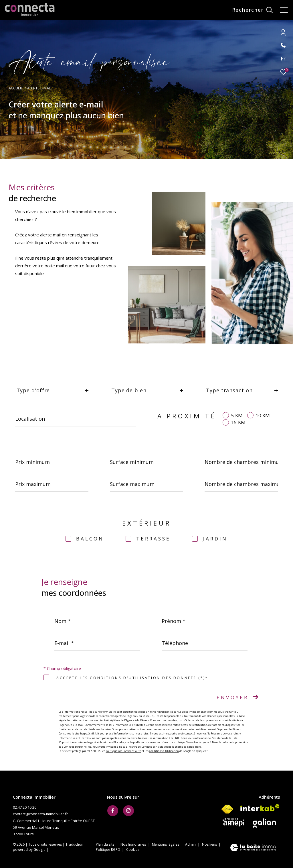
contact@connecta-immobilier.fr (40, 814)
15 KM (238, 422)
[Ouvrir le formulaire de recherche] (252, 10)
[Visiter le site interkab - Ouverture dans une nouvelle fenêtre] (260, 808)
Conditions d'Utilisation (164, 751)
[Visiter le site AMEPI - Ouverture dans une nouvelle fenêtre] (233, 822)
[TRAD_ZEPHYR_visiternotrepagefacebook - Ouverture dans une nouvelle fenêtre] (113, 811)
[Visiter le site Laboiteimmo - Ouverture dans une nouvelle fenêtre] (253, 848)
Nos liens (210, 844)
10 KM (263, 415)
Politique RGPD (108, 850)
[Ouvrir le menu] (284, 10)
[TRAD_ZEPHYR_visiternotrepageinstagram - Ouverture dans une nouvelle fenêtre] (128, 811)
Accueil (16, 88)
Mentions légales (166, 844)
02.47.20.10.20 (25, 807)
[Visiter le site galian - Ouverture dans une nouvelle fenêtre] (264, 823)
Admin (191, 844)
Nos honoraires (134, 844)
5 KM (237, 415)
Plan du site (106, 844)
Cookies (133, 850)
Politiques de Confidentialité (123, 751)
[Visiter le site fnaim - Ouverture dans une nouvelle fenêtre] (227, 809)
